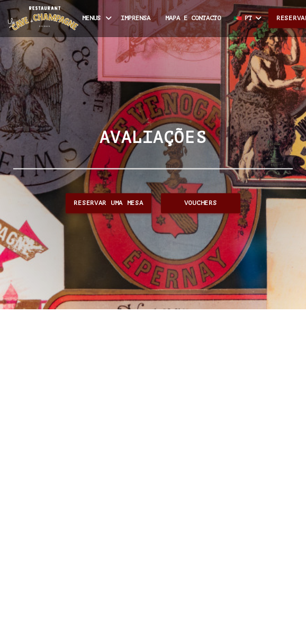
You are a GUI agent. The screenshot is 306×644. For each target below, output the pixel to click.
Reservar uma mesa (108, 203)
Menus (98, 18)
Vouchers (201, 203)
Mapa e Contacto (193, 18)
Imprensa (136, 18)
